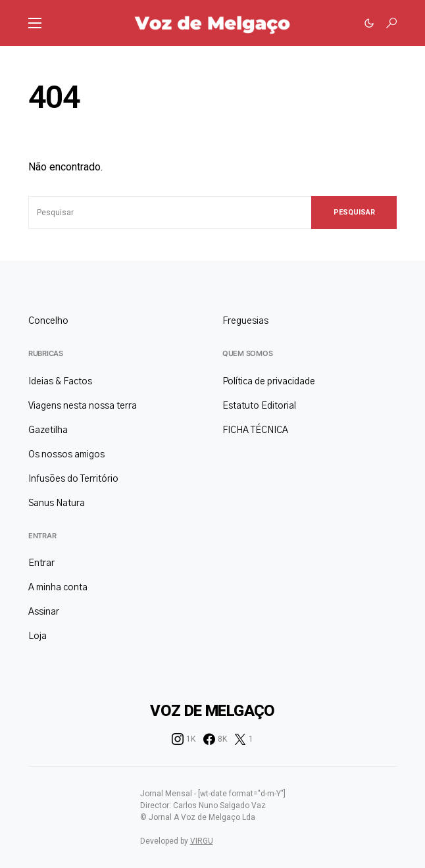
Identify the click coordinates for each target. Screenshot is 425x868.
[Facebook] (215, 739)
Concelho (48, 321)
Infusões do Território (73, 479)
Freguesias (245, 321)
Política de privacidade (269, 382)
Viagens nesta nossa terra (83, 406)
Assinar (44, 612)
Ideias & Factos (60, 382)
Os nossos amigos (66, 455)
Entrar (42, 536)
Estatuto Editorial (259, 406)
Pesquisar (354, 212)
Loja (37, 636)
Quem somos (247, 353)
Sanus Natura (57, 503)
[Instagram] (184, 739)
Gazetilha (48, 430)
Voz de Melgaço (213, 711)
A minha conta (58, 588)
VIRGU (202, 841)
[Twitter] (244, 739)
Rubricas (46, 353)
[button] (35, 23)
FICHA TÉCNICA (255, 430)
